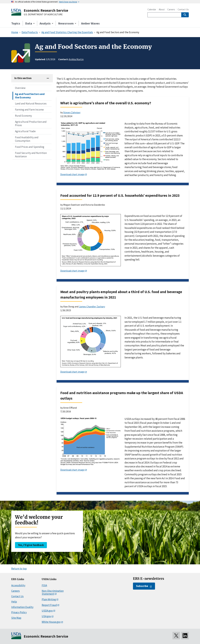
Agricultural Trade (25, 131)
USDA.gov (47, 611)
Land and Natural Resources (31, 104)
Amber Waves (90, 23)
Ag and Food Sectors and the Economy (30, 96)
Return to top (19, 569)
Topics (16, 23)
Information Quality (22, 607)
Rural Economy (23, 116)
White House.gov (51, 622)
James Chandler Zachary (92, 306)
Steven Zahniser (72, 112)
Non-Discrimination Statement (53, 592)
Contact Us (183, 9)
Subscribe (142, 586)
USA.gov (46, 616)
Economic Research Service (46, 10)
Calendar (152, 9)
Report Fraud (49, 605)
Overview (20, 88)
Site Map (16, 618)
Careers (171, 9)
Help (14, 602)
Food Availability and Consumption (27, 139)
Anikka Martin (76, 59)
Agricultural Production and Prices (31, 123)
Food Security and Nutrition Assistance (31, 155)
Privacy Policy (19, 612)
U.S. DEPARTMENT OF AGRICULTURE (43, 14)
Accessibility (18, 585)
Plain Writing (49, 599)
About (162, 9)
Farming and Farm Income (29, 110)
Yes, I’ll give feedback (31, 545)
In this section (23, 78)
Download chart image (72, 174)
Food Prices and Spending (30, 147)
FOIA (44, 585)
